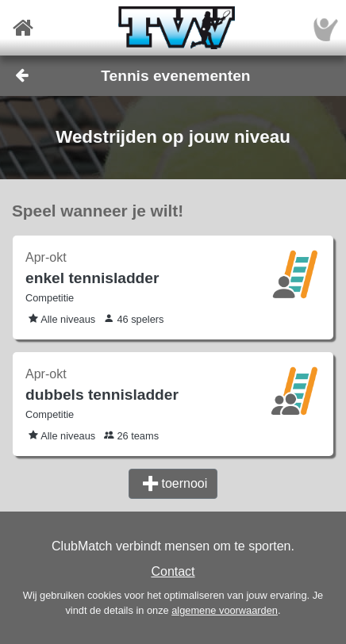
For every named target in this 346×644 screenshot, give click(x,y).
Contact (173, 571)
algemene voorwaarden (225, 610)
